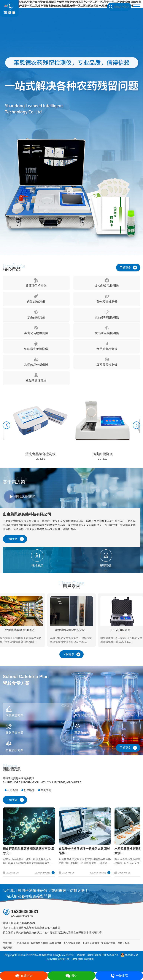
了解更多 (125, 267)
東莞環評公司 (108, 943)
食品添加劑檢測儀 (107, 314)
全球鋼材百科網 (39, 943)
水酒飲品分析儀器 (36, 362)
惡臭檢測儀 (23, 943)
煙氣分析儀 (124, 943)
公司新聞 (12, 790)
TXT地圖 (89, 959)
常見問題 (46, 790)
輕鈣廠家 (8, 948)
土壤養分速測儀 (91, 943)
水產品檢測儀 (36, 314)
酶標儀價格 (56, 943)
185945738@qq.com (23, 923)
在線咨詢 (24, 976)
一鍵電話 (119, 976)
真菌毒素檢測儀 (107, 362)
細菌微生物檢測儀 (36, 346)
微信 (71, 976)
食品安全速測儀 (72, 943)
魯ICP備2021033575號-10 (103, 955)
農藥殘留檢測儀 (36, 283)
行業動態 (29, 790)
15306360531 (25, 911)
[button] (7, 425)
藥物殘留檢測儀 (107, 298)
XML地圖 (78, 959)
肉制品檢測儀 (36, 298)
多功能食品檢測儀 (107, 283)
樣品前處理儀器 (36, 378)
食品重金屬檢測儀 (107, 330)
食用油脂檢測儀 (107, 346)
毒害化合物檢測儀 (36, 330)
